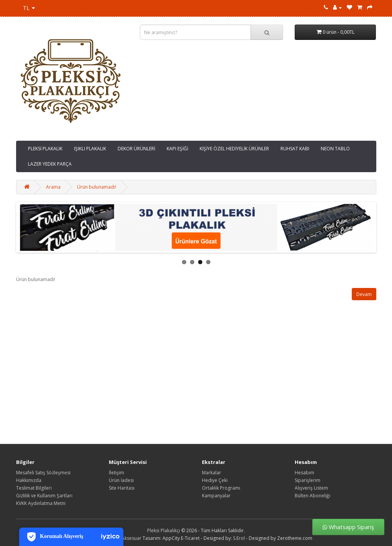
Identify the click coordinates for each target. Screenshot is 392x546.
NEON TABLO (335, 149)
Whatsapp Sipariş (348, 527)
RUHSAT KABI (295, 149)
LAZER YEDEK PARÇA (50, 164)
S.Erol (239, 538)
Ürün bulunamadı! (97, 187)
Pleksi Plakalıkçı (164, 530)
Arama (53, 187)
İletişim (116, 473)
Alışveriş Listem (311, 488)
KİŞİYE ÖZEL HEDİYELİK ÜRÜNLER (234, 149)
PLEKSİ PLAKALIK (45, 149)
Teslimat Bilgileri (34, 488)
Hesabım (304, 473)
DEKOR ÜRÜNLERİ (136, 149)
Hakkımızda (29, 480)
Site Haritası (122, 488)
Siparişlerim (308, 480)
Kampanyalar (216, 496)
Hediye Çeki (215, 480)
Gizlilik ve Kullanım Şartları (44, 496)
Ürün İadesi (121, 480)
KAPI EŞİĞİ (177, 149)
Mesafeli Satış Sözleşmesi (43, 473)
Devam (364, 294)
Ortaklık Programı (221, 488)
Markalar (212, 473)
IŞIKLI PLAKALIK (90, 149)
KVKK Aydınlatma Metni (41, 503)
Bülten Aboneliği (312, 496)
